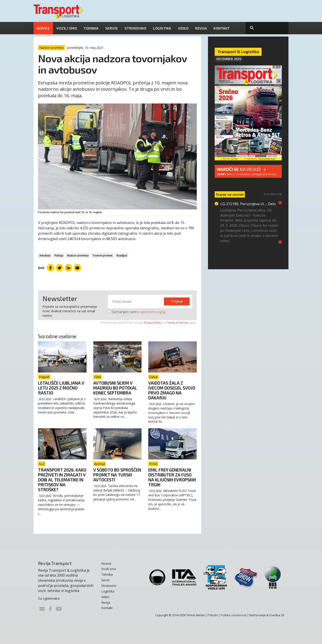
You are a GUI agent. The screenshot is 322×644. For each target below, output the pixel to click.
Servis (112, 28)
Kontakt (222, 28)
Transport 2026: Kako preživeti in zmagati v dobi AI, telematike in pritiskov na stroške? (62, 480)
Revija (201, 28)
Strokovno (136, 28)
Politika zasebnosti (234, 615)
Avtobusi (45, 255)
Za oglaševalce (49, 598)
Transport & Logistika (238, 52)
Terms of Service (178, 323)
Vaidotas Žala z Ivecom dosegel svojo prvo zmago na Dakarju (172, 390)
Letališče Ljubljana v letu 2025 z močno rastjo (61, 388)
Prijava (177, 301)
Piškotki (213, 615)
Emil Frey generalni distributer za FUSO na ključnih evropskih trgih (172, 477)
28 (282, 615)
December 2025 (229, 59)
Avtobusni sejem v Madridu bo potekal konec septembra (115, 388)
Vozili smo (67, 28)
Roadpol (122, 255)
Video (183, 28)
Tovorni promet (103, 255)
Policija (59, 255)
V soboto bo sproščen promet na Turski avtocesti (117, 475)
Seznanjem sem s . (137, 312)
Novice (43, 28)
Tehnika (91, 28)
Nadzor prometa (78, 255)
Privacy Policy (153, 323)
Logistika (162, 28)
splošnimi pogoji (153, 312)
